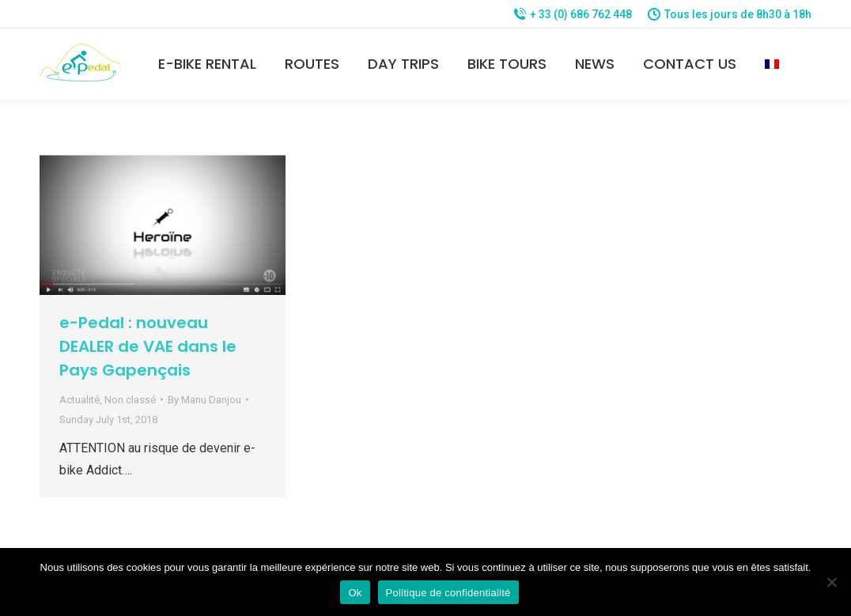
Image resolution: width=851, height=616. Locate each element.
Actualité (79, 400)
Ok (355, 593)
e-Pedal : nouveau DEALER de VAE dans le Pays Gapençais (148, 346)
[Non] (831, 582)
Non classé (130, 400)
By (204, 400)
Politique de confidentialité (448, 593)
